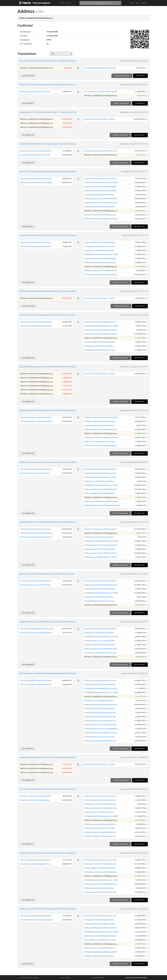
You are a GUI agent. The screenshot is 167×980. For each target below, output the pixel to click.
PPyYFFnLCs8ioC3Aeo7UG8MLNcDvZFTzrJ (100, 721)
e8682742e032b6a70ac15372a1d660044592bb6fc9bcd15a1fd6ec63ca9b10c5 (48, 522)
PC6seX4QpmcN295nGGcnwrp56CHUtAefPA (100, 191)
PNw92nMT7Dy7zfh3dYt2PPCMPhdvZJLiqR (100, 215)
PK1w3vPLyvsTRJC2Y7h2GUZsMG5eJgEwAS (101, 92)
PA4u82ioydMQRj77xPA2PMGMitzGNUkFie (100, 207)
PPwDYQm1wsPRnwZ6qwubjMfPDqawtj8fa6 (100, 187)
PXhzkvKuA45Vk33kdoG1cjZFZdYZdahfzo (35, 473)
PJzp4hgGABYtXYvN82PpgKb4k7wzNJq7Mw (100, 688)
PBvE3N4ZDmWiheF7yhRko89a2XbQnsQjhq (100, 717)
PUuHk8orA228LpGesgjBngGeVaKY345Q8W (100, 68)
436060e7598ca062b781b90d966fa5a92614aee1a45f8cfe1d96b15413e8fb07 (47, 411)
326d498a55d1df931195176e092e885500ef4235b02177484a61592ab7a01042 (48, 112)
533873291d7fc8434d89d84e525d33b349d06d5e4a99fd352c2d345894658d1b (48, 172)
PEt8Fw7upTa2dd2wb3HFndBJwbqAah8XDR (36, 183)
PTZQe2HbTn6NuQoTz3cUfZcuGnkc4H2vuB (100, 800)
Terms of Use (65, 978)
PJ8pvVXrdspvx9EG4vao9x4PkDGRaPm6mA (100, 322)
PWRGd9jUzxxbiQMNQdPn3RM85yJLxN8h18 (100, 557)
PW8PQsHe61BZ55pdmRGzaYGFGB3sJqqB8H (101, 502)
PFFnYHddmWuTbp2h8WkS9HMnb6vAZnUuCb (37, 629)
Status (69, 3)
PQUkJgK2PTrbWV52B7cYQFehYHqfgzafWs (36, 322)
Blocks (63, 3)
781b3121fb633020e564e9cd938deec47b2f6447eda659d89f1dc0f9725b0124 (48, 85)
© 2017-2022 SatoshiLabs (30, 978)
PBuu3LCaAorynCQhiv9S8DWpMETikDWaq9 (100, 936)
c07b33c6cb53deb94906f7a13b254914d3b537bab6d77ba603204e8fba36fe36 (48, 144)
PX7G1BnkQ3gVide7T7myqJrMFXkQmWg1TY (36, 421)
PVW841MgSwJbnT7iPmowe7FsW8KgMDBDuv (101, 729)
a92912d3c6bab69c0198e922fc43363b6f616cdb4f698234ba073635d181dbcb (48, 673)
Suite (137, 3)
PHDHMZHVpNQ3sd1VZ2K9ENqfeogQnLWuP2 (101, 417)
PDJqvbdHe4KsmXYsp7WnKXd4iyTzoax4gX (100, 477)
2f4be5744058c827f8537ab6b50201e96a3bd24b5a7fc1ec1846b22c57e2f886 (47, 291)
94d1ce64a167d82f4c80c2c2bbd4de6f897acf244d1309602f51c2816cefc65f (47, 315)
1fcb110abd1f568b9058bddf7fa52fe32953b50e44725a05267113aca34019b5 (47, 789)
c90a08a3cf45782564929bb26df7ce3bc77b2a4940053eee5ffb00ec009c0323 (47, 758)
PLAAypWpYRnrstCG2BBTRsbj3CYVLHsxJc (100, 247)
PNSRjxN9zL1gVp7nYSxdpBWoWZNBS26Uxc (36, 533)
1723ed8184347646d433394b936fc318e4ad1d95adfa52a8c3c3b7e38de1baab (48, 235)
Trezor (131, 3)
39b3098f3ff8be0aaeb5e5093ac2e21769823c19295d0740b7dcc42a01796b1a (48, 367)
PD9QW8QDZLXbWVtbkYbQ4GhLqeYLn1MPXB (101, 183)
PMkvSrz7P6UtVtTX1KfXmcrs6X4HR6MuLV (100, 685)
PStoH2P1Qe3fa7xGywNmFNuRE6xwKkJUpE (100, 733)
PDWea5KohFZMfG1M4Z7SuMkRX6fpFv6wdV (101, 203)
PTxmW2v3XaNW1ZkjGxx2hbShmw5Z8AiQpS (36, 920)
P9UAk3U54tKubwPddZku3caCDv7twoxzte (35, 529)
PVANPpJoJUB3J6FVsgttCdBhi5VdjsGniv (35, 800)
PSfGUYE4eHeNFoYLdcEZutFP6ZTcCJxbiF (100, 737)
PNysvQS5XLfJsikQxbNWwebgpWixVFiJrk (35, 864)
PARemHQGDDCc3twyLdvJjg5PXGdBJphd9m (101, 725)
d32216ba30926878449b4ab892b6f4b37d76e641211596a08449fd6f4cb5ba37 (48, 61)
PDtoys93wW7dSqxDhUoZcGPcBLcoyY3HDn (100, 179)
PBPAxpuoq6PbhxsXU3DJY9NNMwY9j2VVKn (101, 199)
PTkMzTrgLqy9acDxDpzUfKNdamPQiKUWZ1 (100, 741)
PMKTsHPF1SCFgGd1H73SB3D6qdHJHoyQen (101, 219)
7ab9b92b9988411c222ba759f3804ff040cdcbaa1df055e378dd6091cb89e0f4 (47, 622)
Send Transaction (98, 978)
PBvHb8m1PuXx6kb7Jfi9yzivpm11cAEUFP (100, 119)
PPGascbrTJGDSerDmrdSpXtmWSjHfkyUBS (36, 151)
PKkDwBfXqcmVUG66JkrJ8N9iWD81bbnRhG (100, 872)
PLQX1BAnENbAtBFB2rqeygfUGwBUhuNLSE (36, 681)
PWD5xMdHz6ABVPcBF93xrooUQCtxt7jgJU (100, 263)
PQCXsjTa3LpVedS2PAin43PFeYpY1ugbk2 (100, 828)
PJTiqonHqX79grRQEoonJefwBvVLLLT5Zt (35, 155)
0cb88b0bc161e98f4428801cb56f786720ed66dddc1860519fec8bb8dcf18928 (47, 909)
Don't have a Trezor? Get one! (136, 978)
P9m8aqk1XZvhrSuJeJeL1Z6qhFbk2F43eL (35, 585)
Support (144, 3)
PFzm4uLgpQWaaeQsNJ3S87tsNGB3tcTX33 (100, 151)
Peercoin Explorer (41, 3)
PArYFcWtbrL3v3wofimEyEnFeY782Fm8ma (35, 242)
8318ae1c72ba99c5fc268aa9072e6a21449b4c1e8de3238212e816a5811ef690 (48, 462)
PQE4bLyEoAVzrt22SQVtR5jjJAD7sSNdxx (99, 195)
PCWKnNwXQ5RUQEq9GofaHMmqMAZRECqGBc (102, 505)
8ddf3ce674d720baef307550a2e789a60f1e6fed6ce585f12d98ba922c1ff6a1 (47, 574)
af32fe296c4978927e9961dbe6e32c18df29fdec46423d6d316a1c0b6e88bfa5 (47, 853)
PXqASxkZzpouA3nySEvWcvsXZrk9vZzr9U (35, 92)
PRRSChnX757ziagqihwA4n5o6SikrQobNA (99, 442)
